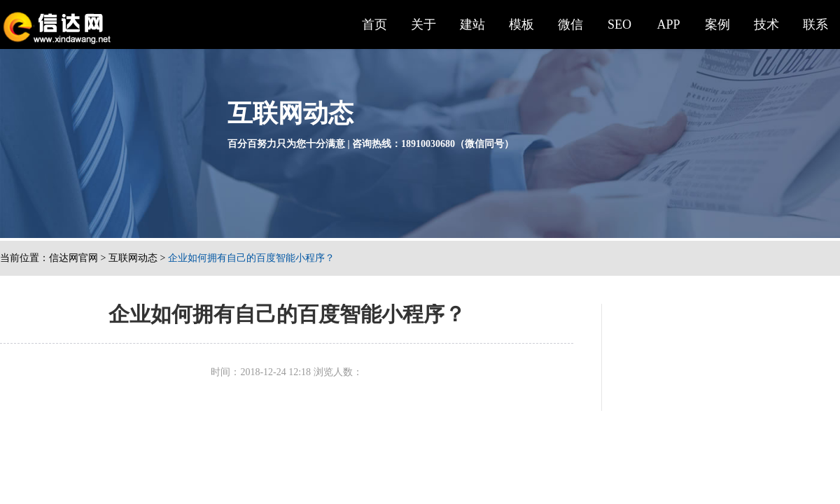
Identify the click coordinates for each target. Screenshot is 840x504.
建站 (472, 24)
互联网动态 (133, 258)
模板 (521, 24)
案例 (717, 24)
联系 (815, 24)
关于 (423, 24)
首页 (374, 24)
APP (668, 24)
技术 (766, 24)
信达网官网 (73, 258)
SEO (619, 24)
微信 (570, 24)
